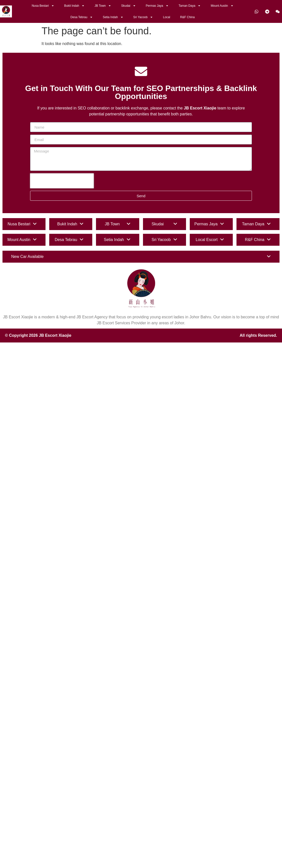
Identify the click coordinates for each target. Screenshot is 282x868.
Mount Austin (222, 6)
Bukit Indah (74, 6)
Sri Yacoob (143, 17)
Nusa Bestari (43, 6)
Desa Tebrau (82, 17)
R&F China (187, 17)
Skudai (128, 6)
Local (166, 17)
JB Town (103, 6)
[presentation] (62, 181)
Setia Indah (113, 17)
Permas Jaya (157, 6)
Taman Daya (190, 6)
